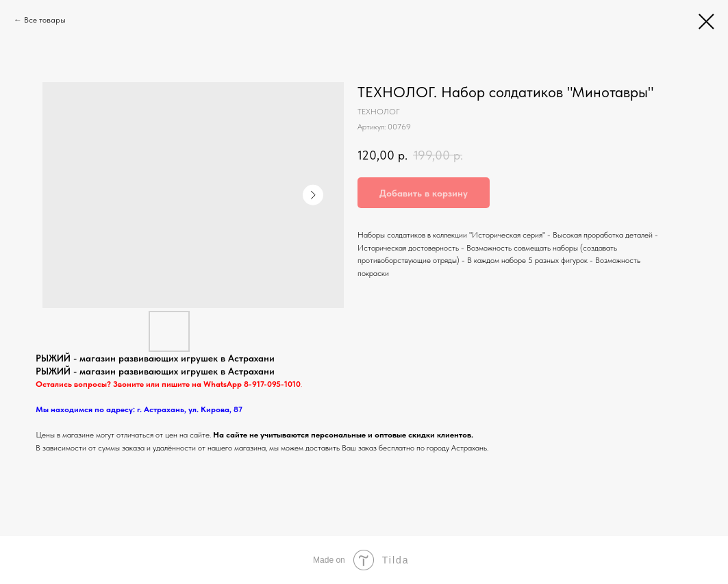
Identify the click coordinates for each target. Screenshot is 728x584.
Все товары (45, 20)
